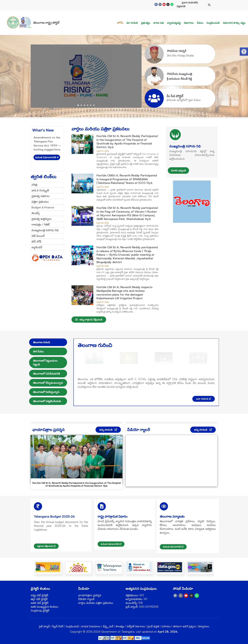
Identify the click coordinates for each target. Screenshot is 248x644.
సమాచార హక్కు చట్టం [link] (234, 23)
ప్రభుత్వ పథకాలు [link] (40, 196)
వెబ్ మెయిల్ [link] (38, 236)
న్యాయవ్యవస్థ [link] (174, 23)
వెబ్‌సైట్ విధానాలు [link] (136, 626)
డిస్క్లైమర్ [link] (108, 626)
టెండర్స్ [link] (36, 213)
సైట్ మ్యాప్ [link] (44, 626)
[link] (244, 52)
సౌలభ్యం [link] (120, 626)
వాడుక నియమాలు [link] (91, 626)
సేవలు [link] (200, 23)
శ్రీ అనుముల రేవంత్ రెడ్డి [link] (179, 79)
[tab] (48, 342)
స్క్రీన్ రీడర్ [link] (58, 626)
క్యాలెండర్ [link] (37, 247)
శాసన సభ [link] (158, 23)
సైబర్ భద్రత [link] (153, 626)
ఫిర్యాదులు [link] (204, 626)
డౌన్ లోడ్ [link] (36, 242)
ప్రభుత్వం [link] (146, 23)
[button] (78, 105)
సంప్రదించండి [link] (213, 23)
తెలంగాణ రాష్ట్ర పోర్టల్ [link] (46, 23)
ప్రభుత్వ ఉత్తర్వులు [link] (41, 219)
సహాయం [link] (166, 626)
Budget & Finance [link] (43, 207)
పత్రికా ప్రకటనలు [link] (40, 202)
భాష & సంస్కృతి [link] (40, 190)
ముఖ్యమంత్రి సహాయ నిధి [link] (45, 230)
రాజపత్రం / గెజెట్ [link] (40, 224)
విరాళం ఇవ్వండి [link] (178, 170)
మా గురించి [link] (132, 23)
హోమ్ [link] (120, 23)
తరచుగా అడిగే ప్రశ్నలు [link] (184, 626)
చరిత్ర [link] (34, 185)
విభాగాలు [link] (189, 23)
